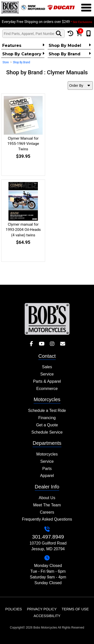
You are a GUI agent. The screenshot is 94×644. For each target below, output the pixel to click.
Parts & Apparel (47, 381)
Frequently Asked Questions (47, 519)
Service (47, 374)
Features (23, 45)
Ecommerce (47, 389)
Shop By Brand (70, 54)
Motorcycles (47, 454)
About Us (47, 498)
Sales (47, 367)
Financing (47, 418)
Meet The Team (47, 505)
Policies (14, 609)
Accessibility (47, 616)
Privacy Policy (42, 609)
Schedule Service (47, 432)
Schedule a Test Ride (47, 411)
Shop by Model (70, 45)
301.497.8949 (48, 537)
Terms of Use (75, 609)
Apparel (47, 476)
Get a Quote (47, 425)
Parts (47, 469)
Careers (47, 512)
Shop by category (23, 54)
